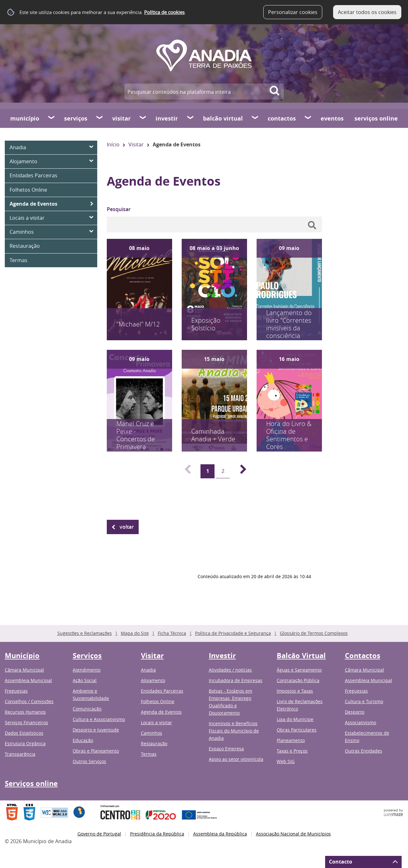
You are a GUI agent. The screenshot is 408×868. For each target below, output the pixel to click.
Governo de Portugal (99, 834)
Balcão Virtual (223, 118)
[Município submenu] (52, 118)
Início (113, 144)
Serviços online (376, 118)
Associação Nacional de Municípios (293, 834)
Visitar (121, 118)
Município (25, 118)
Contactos (282, 118)
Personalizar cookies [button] (293, 12)
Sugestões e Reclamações (85, 633)
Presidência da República (157, 834)
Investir (167, 118)
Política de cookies (164, 12)
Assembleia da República (220, 834)
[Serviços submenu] (100, 118)
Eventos (332, 118)
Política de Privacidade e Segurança (233, 633)
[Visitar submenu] (143, 118)
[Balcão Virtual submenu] (255, 118)
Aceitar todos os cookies (367, 12)
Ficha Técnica (172, 633)
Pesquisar (119, 209)
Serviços (76, 118)
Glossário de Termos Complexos (314, 633)
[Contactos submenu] (308, 118)
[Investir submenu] (191, 118)
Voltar (127, 527)
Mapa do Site (135, 633)
